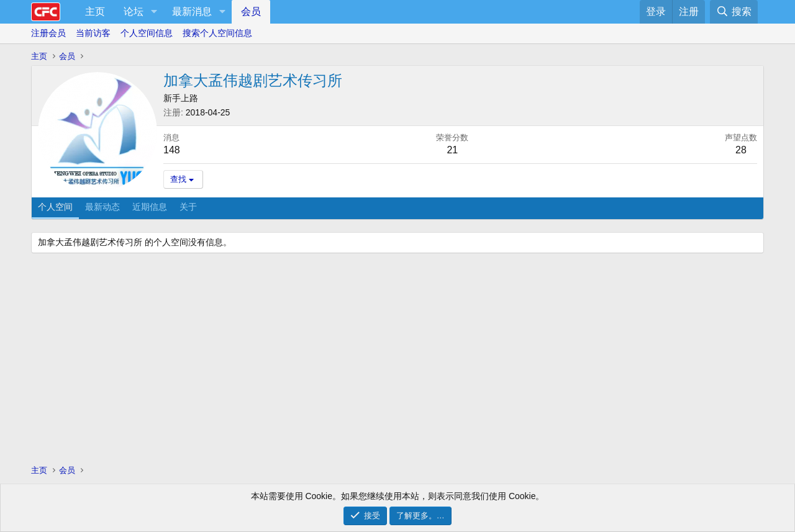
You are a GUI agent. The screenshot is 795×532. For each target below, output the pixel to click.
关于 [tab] (188, 207)
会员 (251, 11)
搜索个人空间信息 (217, 33)
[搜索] (734, 12)
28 (741, 150)
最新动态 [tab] (102, 207)
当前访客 (93, 33)
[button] (154, 12)
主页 (95, 11)
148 (172, 150)
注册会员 (48, 33)
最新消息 (192, 11)
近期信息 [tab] (150, 207)
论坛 (134, 11)
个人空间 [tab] (55, 207)
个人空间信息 (147, 33)
